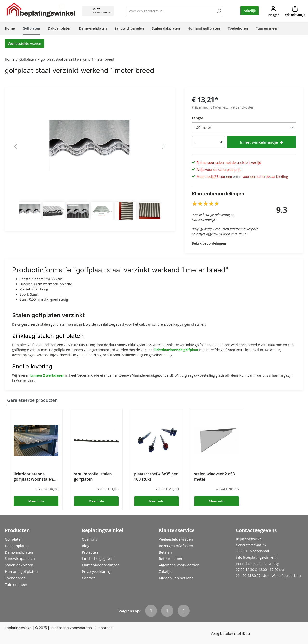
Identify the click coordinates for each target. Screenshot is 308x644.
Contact (88, 578)
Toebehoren (15, 578)
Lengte (198, 118)
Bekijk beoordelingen (209, 243)
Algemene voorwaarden (179, 565)
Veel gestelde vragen (24, 43)
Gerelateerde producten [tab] (32, 400)
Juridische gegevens (99, 558)
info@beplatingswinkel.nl (257, 557)
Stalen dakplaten (19, 565)
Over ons (90, 539)
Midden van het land (176, 578)
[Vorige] (16, 146)
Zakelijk (250, 11)
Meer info (36, 501)
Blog (86, 546)
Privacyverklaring (96, 571)
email (237, 177)
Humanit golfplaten (21, 571)
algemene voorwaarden (72, 628)
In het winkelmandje (262, 142)
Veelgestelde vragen (176, 539)
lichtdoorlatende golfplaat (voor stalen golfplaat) (33, 477)
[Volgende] (164, 146)
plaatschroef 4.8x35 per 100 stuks (156, 477)
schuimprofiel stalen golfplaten (93, 477)
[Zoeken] (219, 11)
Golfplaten (14, 539)
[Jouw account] (273, 11)
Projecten (90, 552)
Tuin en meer (16, 584)
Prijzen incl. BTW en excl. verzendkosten (223, 107)
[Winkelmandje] (295, 11)
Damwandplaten (19, 552)
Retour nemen (171, 558)
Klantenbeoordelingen (101, 565)
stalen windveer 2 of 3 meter (215, 477)
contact (105, 628)
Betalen (165, 552)
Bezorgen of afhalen (176, 546)
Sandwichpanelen (20, 558)
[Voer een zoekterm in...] (175, 11)
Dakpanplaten (17, 546)
